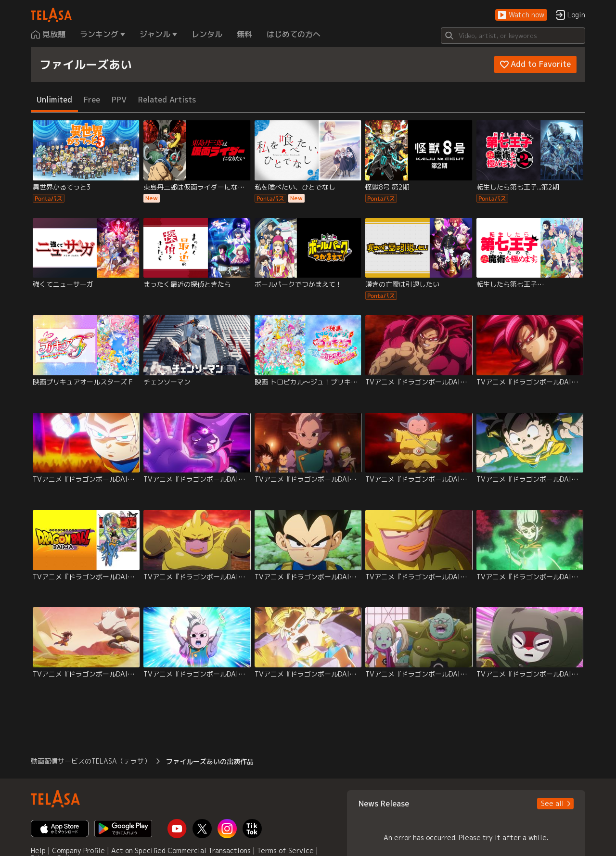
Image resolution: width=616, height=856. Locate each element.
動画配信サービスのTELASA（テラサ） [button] (91, 761)
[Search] (513, 36)
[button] (521, 15)
